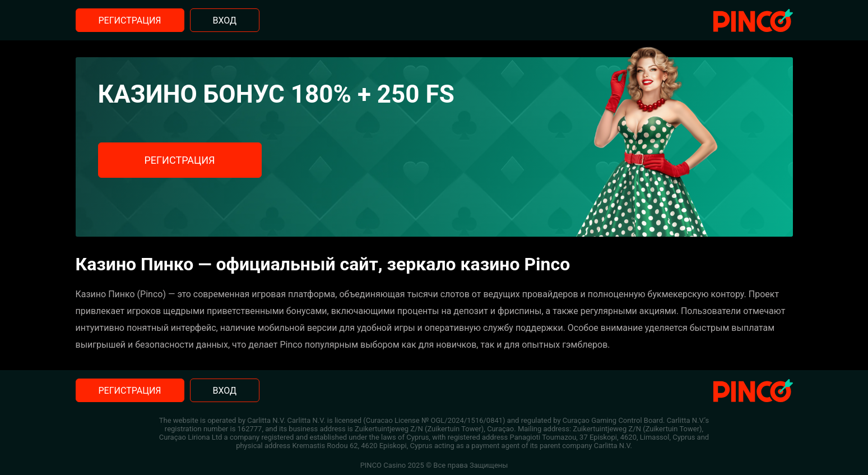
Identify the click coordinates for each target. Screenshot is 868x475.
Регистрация (130, 20)
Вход (225, 20)
